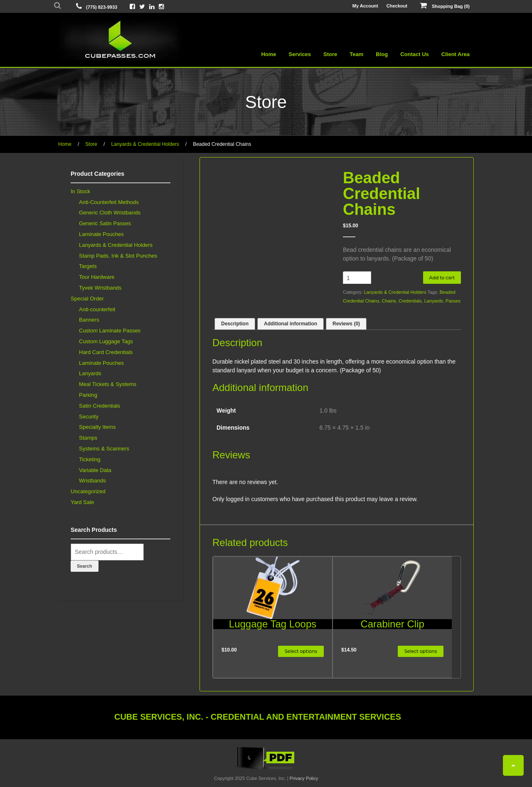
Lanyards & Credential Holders (145, 144)
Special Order (87, 299)
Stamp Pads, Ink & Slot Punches (118, 256)
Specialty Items (97, 427)
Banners (89, 320)
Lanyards (434, 301)
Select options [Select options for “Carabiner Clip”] (421, 651)
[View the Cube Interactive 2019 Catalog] (266, 770)
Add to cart (442, 278)
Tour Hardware (97, 277)
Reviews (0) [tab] (346, 324)
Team (356, 54)
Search (85, 566)
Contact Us (415, 54)
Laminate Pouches (101, 234)
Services (300, 54)
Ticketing (90, 459)
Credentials (410, 301)
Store (330, 54)
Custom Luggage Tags (106, 341)
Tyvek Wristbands (100, 288)
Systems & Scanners (104, 449)
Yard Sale (82, 502)
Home (268, 54)
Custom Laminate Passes (110, 331)
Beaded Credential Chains (222, 144)
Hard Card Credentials (106, 352)
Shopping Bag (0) (445, 6)
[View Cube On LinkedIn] (152, 6)
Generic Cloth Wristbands (110, 213)
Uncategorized (88, 491)
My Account (365, 6)
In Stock (80, 191)
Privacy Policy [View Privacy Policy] (304, 778)
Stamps (88, 438)
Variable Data (95, 470)
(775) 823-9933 (102, 7)
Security (89, 417)
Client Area (456, 54)
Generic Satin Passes (105, 223)
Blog (382, 54)
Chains (389, 301)
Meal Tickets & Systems (108, 384)
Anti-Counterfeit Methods (109, 202)
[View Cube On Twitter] (142, 6)
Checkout (397, 6)
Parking (88, 395)
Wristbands (92, 481)
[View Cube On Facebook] (132, 6)
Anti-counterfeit (97, 309)
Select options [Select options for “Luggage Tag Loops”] (301, 651)
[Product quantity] (357, 278)
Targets (88, 266)
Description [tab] (235, 324)
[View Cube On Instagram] (161, 6)
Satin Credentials (100, 406)
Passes (453, 301)
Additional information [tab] (291, 324)
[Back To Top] (513, 765)
